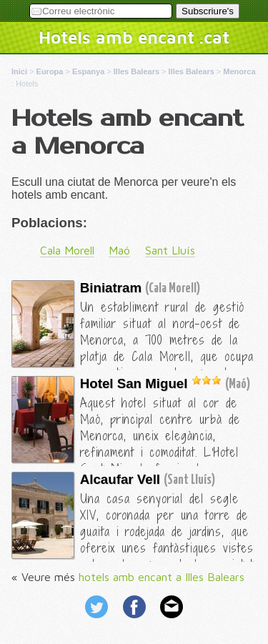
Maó (119, 250)
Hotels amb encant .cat (134, 37)
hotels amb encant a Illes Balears (162, 577)
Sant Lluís (170, 250)
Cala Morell (67, 250)
